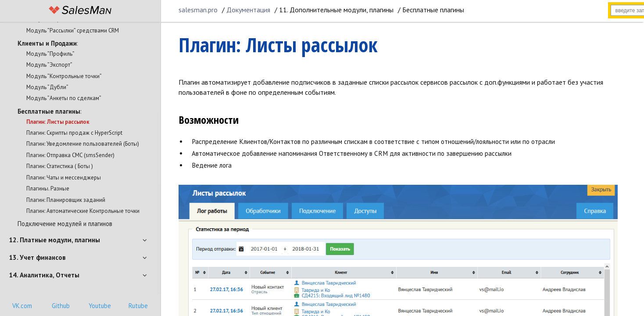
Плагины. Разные (48, 189)
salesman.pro (198, 10)
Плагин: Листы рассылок (58, 122)
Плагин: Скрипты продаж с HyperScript (74, 133)
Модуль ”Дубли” (47, 87)
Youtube (100, 306)
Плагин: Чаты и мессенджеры (64, 178)
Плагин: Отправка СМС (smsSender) (70, 155)
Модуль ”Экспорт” (49, 65)
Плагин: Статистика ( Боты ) (60, 166)
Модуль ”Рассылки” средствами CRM (73, 31)
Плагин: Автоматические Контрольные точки (83, 211)
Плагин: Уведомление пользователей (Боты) (83, 144)
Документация (248, 10)
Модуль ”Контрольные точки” (64, 76)
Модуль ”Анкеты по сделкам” (64, 98)
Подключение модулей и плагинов (65, 224)
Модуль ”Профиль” (50, 54)
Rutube (138, 306)
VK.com (22, 306)
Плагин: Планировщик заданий (66, 200)
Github (61, 306)
